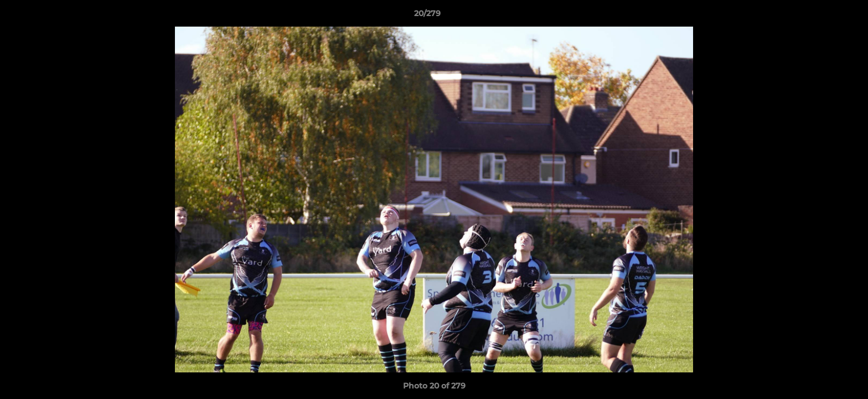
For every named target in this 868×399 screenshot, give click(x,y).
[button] (821, 16)
